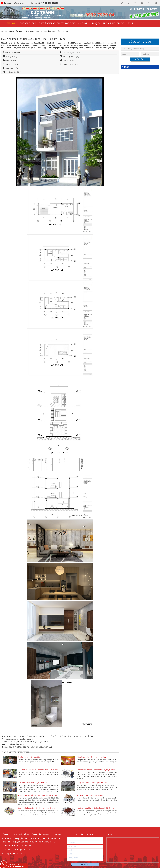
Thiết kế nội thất (47, 23)
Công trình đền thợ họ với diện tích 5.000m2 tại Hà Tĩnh (38, 770)
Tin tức (121, 23)
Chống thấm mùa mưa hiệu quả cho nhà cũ (92, 782)
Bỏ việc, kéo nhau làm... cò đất (29, 757)
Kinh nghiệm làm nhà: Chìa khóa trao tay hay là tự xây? (96, 770)
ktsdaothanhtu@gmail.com (14, 3)
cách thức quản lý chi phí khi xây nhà (90, 795)
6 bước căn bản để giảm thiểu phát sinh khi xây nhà (95, 808)
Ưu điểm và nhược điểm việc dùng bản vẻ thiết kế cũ (37, 808)
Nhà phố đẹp (84, 23)
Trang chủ (12, 23)
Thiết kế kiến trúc (15, 31)
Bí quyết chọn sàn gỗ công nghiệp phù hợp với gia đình (37, 795)
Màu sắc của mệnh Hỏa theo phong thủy (91, 757)
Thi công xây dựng (66, 23)
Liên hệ (130, 23)
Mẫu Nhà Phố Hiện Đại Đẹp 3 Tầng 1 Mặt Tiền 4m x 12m (46, 31)
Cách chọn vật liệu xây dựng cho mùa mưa (33, 782)
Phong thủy (109, 23)
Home (3, 31)
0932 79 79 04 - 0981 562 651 (47, 3)
